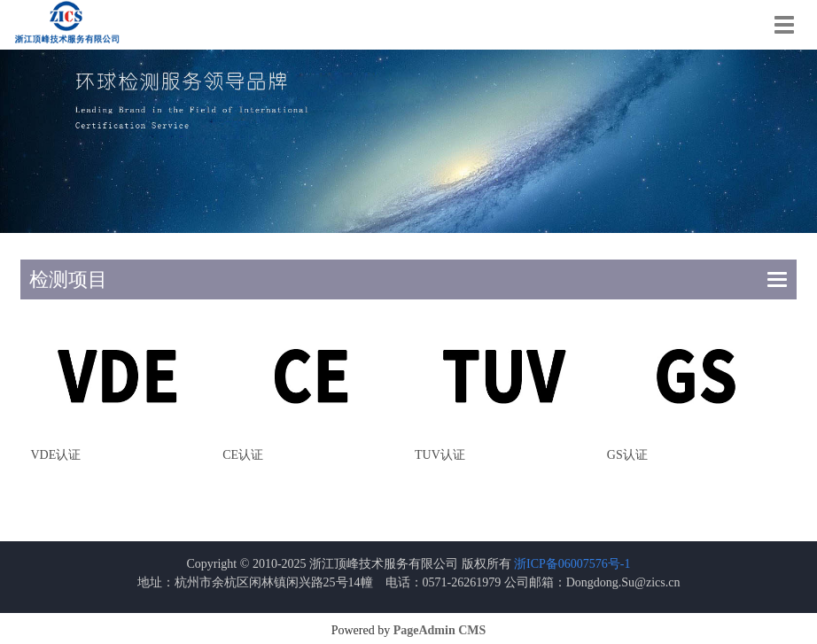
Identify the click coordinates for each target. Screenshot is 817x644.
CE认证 (243, 455)
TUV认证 (440, 455)
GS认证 (627, 455)
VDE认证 (55, 455)
